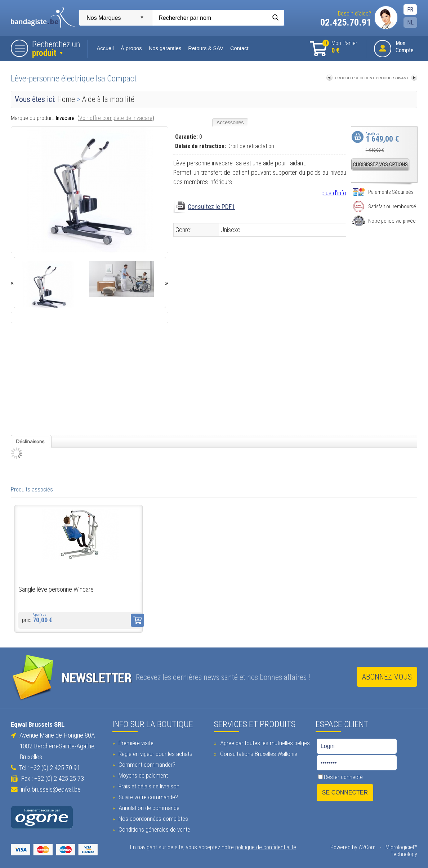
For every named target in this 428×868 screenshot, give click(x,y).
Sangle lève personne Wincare (56, 589)
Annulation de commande (148, 807)
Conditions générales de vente (153, 829)
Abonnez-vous (387, 677)
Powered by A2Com (353, 847)
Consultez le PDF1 (211, 207)
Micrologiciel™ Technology (401, 850)
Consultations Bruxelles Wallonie (258, 753)
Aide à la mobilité (108, 99)
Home (66, 99)
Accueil (105, 48)
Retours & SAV (206, 48)
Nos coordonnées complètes (152, 818)
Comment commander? (146, 764)
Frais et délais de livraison (148, 786)
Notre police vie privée (384, 221)
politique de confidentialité (266, 847)
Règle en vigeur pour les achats (155, 753)
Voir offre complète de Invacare (116, 118)
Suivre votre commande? (147, 797)
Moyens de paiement (142, 775)
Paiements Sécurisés (383, 192)
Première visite (135, 743)
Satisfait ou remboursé (384, 206)
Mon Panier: (340, 47)
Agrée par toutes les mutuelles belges (264, 743)
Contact (239, 48)
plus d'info (334, 193)
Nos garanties (165, 48)
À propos (131, 48)
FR (410, 10)
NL (410, 23)
